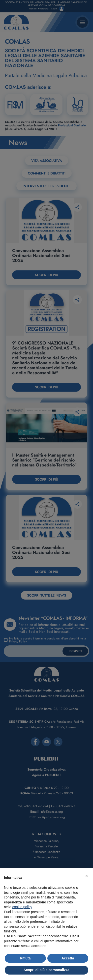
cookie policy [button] (22, 907)
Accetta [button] (68, 958)
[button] (87, 876)
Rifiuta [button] (25, 958)
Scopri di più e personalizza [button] (46, 970)
